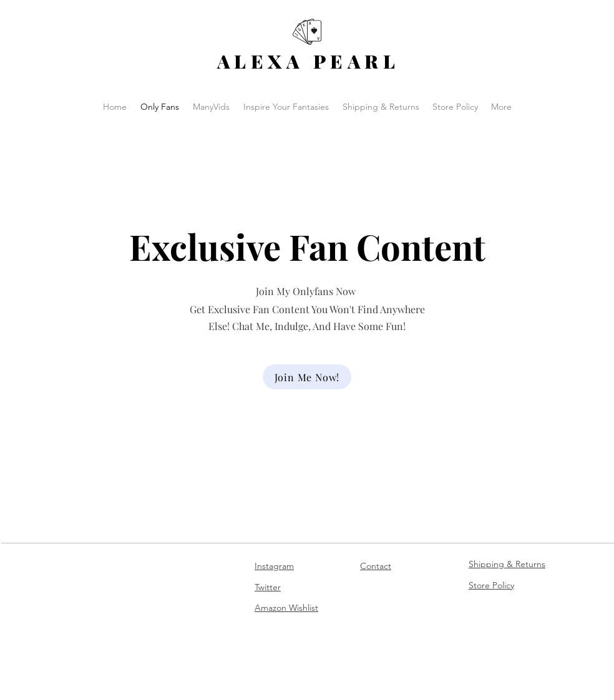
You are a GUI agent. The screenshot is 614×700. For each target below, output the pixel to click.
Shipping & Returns (507, 564)
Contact (376, 566)
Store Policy (491, 585)
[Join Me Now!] (307, 377)
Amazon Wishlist (286, 608)
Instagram (274, 566)
